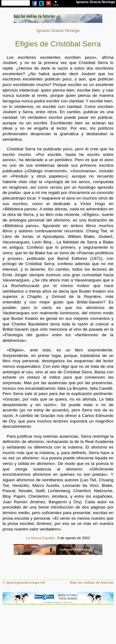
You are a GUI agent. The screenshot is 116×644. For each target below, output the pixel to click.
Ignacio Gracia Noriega (58, 30)
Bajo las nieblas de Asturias (92, 582)
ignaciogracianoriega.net (26, 582)
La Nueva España (40, 538)
